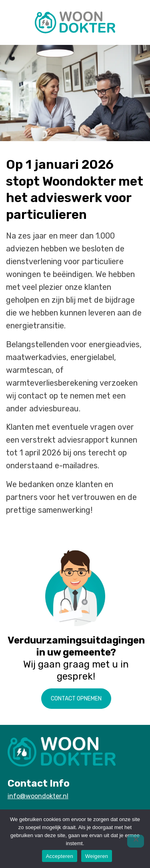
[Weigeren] (136, 841)
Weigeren (97, 856)
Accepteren (60, 856)
